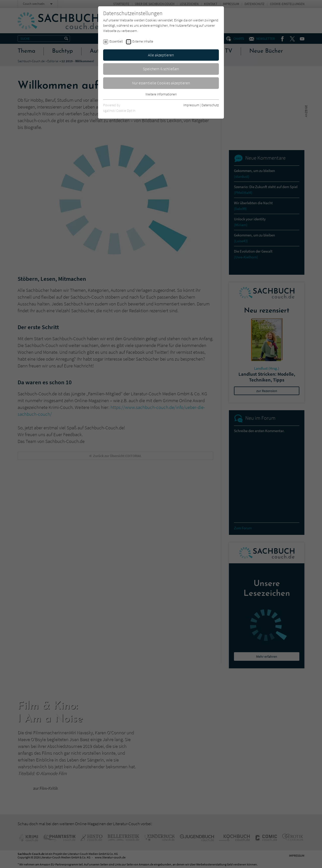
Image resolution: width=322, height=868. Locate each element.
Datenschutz (210, 105)
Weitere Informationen (161, 94)
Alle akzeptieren (161, 55)
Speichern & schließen (161, 69)
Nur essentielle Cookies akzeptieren (161, 83)
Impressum (191, 105)
